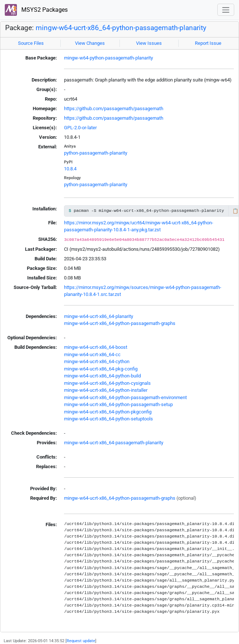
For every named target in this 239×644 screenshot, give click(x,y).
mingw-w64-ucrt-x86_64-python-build (102, 376)
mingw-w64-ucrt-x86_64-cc (92, 354)
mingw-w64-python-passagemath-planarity (108, 58)
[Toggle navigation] (226, 10)
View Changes (90, 43)
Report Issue (208, 43)
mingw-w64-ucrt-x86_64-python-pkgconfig (108, 412)
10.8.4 (70, 169)
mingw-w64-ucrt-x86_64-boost (96, 347)
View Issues (149, 43)
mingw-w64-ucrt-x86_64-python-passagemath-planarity (121, 28)
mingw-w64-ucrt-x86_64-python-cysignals (107, 383)
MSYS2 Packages (36, 10)
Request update (81, 641)
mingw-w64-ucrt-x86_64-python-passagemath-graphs (120, 323)
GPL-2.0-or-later (80, 128)
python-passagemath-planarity (96, 153)
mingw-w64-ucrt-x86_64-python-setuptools (108, 419)
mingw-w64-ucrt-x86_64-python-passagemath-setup (118, 404)
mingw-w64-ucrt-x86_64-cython (97, 361)
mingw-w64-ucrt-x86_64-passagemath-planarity (114, 443)
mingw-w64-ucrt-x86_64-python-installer (106, 390)
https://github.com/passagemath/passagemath (114, 108)
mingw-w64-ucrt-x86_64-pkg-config (101, 369)
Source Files (31, 43)
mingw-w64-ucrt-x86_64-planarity (99, 316)
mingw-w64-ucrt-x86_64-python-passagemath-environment (125, 397)
